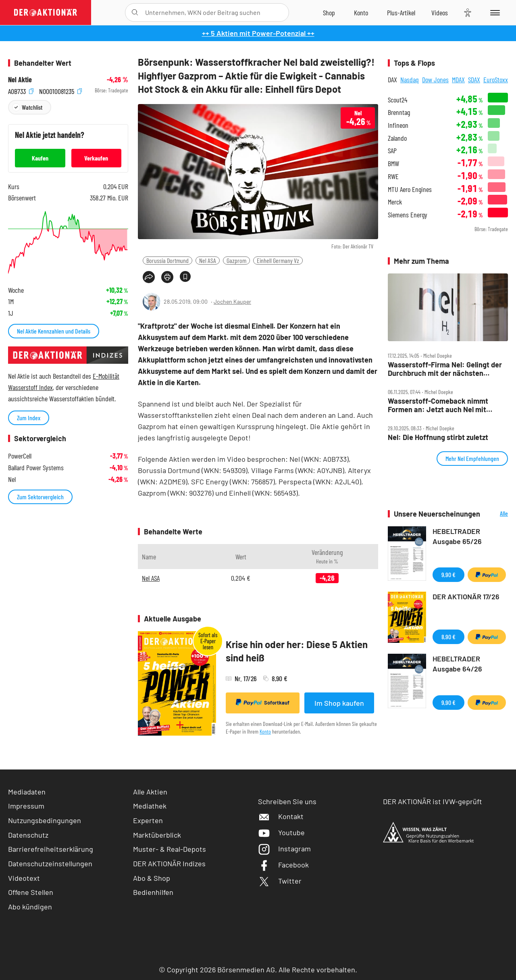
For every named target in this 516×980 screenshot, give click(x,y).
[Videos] (440, 13)
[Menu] (494, 13)
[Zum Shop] (329, 13)
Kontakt (281, 816)
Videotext (24, 878)
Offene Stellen (31, 892)
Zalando (397, 138)
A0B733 (21, 91)
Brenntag (399, 112)
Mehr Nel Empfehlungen (472, 458)
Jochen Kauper (232, 301)
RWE (393, 176)
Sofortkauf (263, 703)
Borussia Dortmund (167, 260)
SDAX (474, 79)
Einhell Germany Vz (278, 260)
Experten (148, 820)
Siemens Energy (408, 215)
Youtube (281, 832)
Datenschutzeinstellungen (50, 864)
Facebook (283, 865)
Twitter (280, 881)
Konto (265, 731)
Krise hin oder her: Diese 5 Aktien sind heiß (297, 651)
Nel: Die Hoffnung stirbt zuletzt (438, 437)
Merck (395, 202)
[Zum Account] (361, 13)
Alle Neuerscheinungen (496, 514)
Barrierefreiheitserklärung (51, 849)
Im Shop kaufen (339, 703)
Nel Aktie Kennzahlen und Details (54, 331)
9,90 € (448, 574)
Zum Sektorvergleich (40, 497)
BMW (393, 164)
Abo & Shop (152, 878)
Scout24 (397, 100)
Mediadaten (27, 792)
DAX (392, 79)
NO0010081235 (60, 91)
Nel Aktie (20, 80)
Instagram (284, 849)
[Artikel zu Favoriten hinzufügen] (185, 276)
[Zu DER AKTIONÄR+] (401, 13)
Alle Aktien (150, 792)
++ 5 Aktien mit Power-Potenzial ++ (258, 33)
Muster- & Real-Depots (170, 849)
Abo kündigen (30, 907)
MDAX (458, 79)
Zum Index (29, 418)
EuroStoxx (496, 79)
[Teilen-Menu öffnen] (149, 277)
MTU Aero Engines (410, 189)
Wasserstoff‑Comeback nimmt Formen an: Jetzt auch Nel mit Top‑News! (438, 405)
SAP (392, 151)
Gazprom (236, 260)
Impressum (26, 806)
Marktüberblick (157, 835)
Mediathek (150, 806)
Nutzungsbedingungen (45, 820)
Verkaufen (96, 158)
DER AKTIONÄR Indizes (169, 863)
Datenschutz (28, 835)
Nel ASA (208, 260)
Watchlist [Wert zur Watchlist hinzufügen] (32, 107)
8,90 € (448, 637)
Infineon (398, 125)
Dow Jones (435, 79)
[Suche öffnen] (135, 13)
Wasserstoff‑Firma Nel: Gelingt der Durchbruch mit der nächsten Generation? (445, 369)
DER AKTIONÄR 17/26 (466, 596)
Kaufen (40, 158)
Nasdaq (410, 79)
